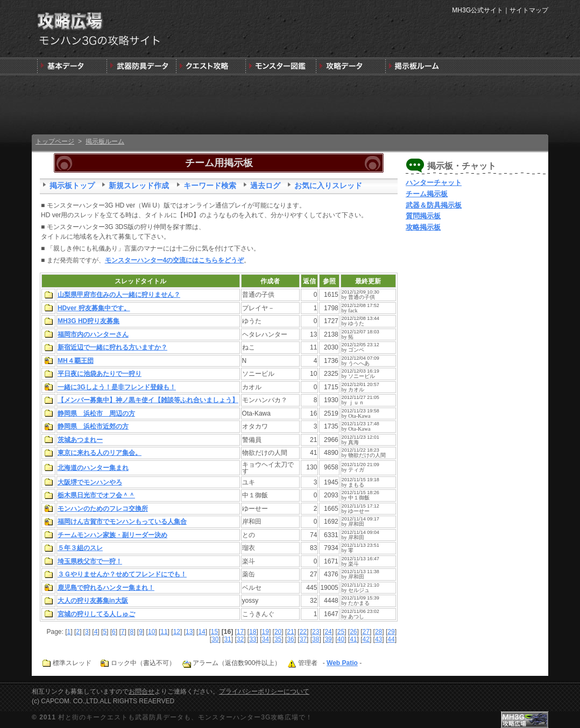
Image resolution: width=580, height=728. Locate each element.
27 (366, 632)
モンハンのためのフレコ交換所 (103, 509)
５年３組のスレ (80, 548)
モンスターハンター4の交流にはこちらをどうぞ (175, 260)
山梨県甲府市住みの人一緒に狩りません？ (119, 295)
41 (353, 639)
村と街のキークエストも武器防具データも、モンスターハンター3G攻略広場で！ (185, 717)
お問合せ (142, 691)
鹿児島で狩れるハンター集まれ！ (106, 588)
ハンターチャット (434, 183)
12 (177, 632)
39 (328, 639)
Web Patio (342, 663)
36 (290, 639)
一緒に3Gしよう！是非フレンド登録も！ (117, 387)
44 (391, 639)
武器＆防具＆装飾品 (141, 66)
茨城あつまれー (80, 440)
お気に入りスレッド (328, 185)
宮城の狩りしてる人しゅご (96, 614)
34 (266, 639)
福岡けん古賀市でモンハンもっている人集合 (122, 522)
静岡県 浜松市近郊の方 (93, 426)
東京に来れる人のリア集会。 (100, 453)
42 (366, 639)
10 (151, 632)
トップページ (55, 141)
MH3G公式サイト (478, 10)
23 (316, 632)
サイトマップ (529, 10)
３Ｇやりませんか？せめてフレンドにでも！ (122, 574)
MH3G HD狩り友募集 (89, 321)
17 (240, 632)
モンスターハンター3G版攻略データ (349, 66)
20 (278, 632)
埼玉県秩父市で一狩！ (90, 561)
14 (201, 632)
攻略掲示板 (423, 227)
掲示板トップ (72, 185)
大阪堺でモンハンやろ (90, 482)
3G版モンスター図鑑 (280, 66)
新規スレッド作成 (139, 185)
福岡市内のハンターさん (93, 334)
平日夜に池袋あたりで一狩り (100, 374)
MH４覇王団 (76, 361)
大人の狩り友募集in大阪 (93, 601)
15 (214, 632)
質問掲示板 (423, 216)
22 (303, 632)
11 (164, 632)
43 (379, 639)
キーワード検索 (210, 185)
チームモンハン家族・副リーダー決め (112, 535)
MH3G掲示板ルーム (419, 66)
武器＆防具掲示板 (434, 205)
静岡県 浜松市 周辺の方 (96, 413)
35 (278, 639)
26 (353, 632)
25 (341, 632)
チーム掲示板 (427, 194)
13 (189, 632)
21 (290, 632)
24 (328, 632)
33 (253, 639)
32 (240, 639)
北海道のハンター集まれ (93, 468)
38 (316, 639)
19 (266, 632)
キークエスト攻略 (211, 66)
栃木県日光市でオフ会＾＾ (96, 495)
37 (303, 639)
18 (253, 632)
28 (379, 632)
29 (391, 632)
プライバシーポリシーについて (264, 691)
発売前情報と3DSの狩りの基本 (72, 66)
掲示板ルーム (105, 141)
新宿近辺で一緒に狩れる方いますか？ (112, 347)
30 (215, 639)
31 (227, 639)
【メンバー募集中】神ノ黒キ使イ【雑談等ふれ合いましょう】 (148, 400)
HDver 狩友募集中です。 (94, 308)
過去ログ (265, 185)
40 (341, 639)
